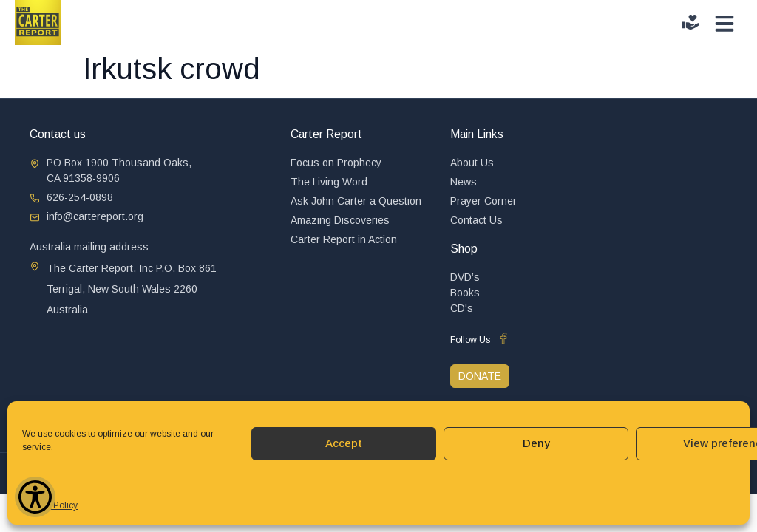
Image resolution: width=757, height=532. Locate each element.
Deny (536, 443)
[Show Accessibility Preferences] (35, 497)
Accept (344, 443)
